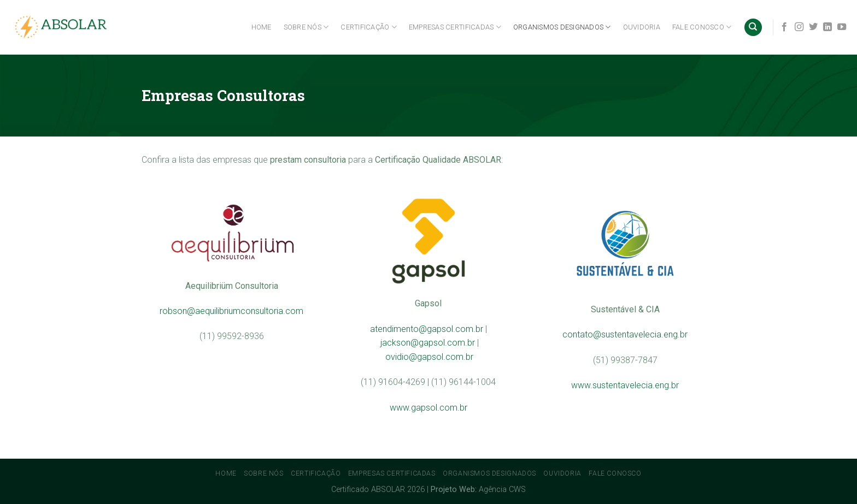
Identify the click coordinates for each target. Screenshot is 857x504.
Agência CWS (502, 490)
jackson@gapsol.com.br (428, 343)
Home (262, 27)
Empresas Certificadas (455, 27)
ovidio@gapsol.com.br (429, 357)
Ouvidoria (642, 27)
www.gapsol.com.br (428, 408)
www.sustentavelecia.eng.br (625, 385)
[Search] (753, 28)
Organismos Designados (562, 27)
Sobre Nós (306, 27)
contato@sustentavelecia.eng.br (625, 334)
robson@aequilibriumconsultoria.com (231, 311)
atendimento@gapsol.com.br (427, 329)
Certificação (369, 27)
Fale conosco (702, 27)
